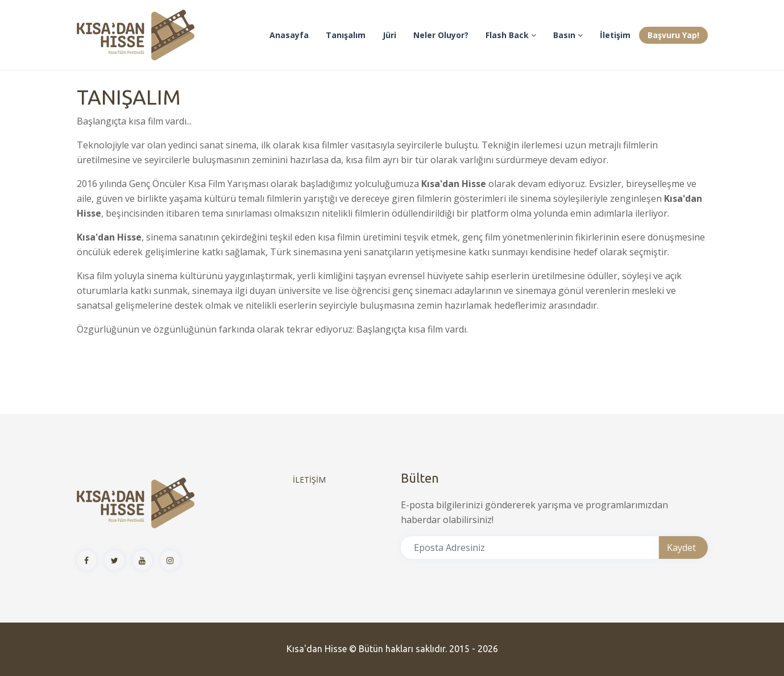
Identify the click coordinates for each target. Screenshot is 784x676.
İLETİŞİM (309, 480)
